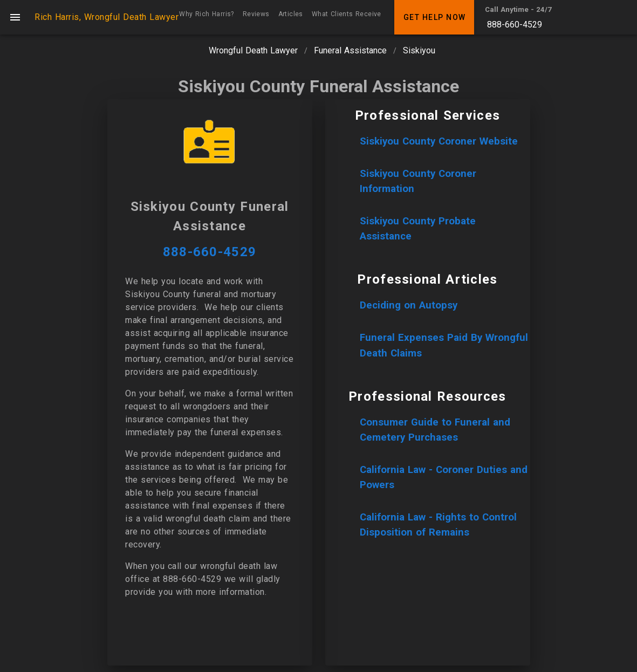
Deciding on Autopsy (409, 305)
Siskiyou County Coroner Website (439, 141)
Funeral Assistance (350, 50)
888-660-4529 (515, 25)
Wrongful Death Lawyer (253, 50)
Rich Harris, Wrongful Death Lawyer (107, 17)
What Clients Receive (347, 14)
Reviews (256, 14)
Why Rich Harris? (206, 14)
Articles (291, 14)
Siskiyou (419, 50)
